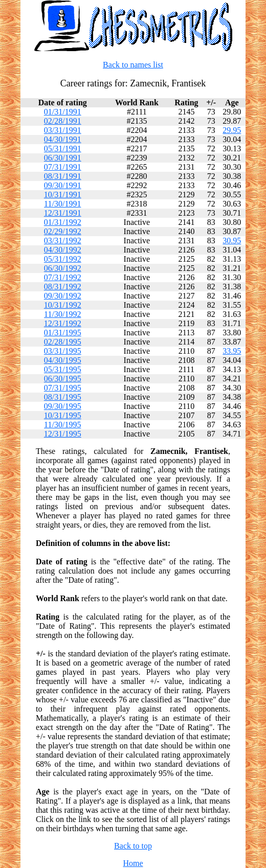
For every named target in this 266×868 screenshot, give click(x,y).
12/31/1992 (63, 323)
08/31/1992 (63, 287)
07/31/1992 (63, 277)
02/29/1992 (63, 231)
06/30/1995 (63, 379)
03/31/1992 (63, 241)
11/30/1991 (62, 204)
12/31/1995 (63, 434)
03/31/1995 (63, 351)
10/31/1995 (63, 415)
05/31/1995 (63, 369)
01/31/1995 (63, 333)
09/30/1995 (63, 406)
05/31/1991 (63, 149)
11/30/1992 (62, 314)
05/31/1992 (63, 259)
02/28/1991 (63, 121)
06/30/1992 (63, 268)
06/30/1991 (63, 158)
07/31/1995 (63, 388)
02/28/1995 (63, 342)
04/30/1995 (63, 360)
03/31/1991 (63, 130)
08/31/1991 (63, 176)
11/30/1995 (62, 425)
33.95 (232, 351)
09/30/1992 (63, 296)
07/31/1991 (63, 167)
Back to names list (133, 65)
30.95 (232, 241)
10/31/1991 (63, 195)
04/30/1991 (63, 139)
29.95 (232, 130)
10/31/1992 (63, 305)
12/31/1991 (63, 213)
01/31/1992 (63, 222)
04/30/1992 (63, 250)
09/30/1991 (63, 185)
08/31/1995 (63, 397)
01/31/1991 (63, 112)
